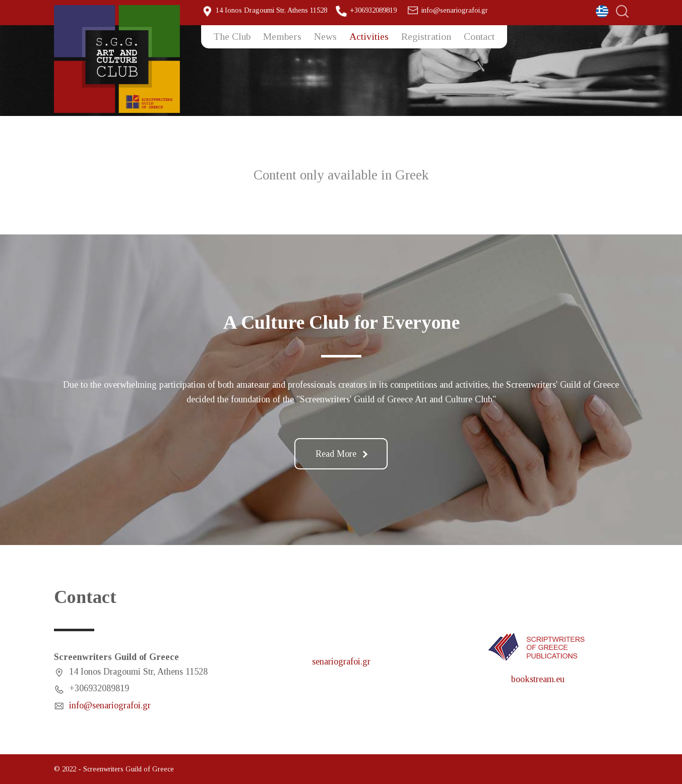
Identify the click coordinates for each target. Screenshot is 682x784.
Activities (369, 36)
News (325, 36)
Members (282, 36)
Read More (342, 454)
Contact (479, 36)
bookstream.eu (538, 679)
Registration (426, 36)
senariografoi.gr (341, 661)
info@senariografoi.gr (455, 10)
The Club (232, 36)
